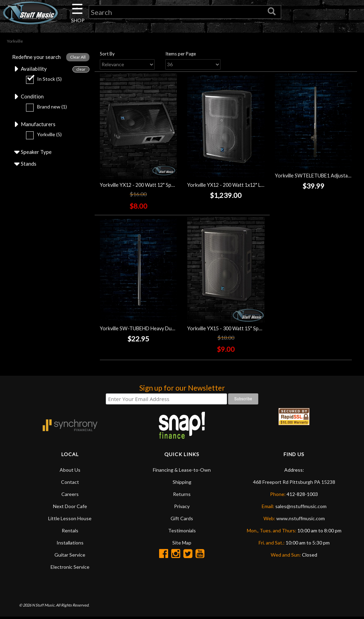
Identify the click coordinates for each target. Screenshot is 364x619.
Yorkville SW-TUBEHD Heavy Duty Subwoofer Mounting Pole (168, 330)
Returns (182, 496)
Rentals (70, 533)
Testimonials (182, 533)
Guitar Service (70, 557)
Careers (70, 496)
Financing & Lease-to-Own (182, 472)
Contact (70, 484)
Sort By (107, 55)
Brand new (43, 109)
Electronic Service (70, 569)
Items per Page (181, 55)
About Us (70, 472)
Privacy (182, 508)
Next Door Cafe (70, 508)
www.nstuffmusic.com (301, 520)
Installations (70, 545)
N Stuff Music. (44, 607)
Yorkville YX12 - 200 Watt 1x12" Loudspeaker (237, 187)
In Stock (41, 81)
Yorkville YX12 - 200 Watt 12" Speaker (142, 187)
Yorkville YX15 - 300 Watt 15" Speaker (229, 330)
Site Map (182, 545)
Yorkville (41, 138)
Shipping (182, 484)
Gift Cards (182, 520)
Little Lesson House (70, 520)
